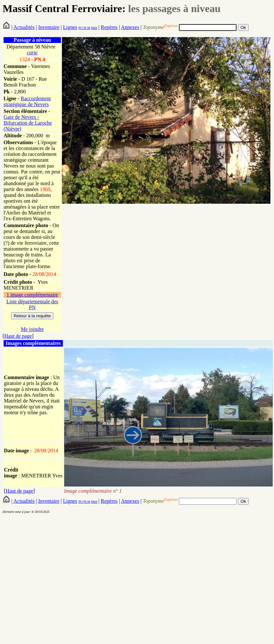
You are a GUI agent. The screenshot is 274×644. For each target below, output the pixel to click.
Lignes (70, 27)
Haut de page (18, 336)
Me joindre (32, 329)
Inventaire (49, 27)
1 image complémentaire (32, 295)
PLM (87, 28)
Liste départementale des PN (32, 304)
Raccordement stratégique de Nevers (27, 101)
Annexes (130, 27)
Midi (94, 28)
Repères (109, 27)
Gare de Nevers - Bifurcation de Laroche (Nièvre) (28, 123)
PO (81, 28)
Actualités (24, 27)
